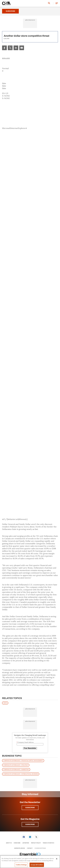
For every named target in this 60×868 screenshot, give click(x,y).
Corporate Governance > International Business (21, 774)
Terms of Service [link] (48, 843)
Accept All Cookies (37, 865)
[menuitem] (4, 48)
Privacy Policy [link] (36, 843)
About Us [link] (9, 843)
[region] (30, 862)
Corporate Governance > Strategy (16, 765)
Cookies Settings (40, 848)
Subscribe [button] (30, 808)
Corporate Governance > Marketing (16, 769)
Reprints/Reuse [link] (20, 848)
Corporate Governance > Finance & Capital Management (23, 761)
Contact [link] (30, 848)
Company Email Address (25, 742)
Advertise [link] (26, 843)
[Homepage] (6, 3)
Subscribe (10, 11)
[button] (57, 3)
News (5, 703)
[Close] (57, 859)
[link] (4, 48)
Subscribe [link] (17, 843)
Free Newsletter (30, 748)
